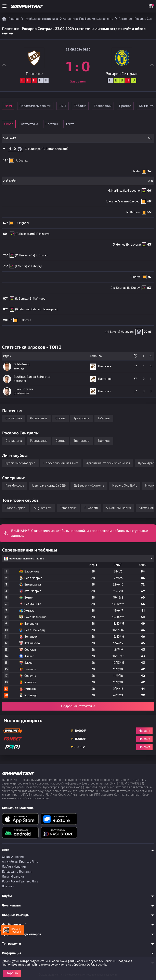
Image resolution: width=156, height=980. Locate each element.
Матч (15, 106)
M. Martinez (115, 191)
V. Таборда (35, 266)
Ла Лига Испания (14, 867)
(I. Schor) (21, 266)
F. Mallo (135, 171)
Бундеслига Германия (17, 872)
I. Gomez (25, 320)
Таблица (110, 106)
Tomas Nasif (68, 508)
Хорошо (12, 973)
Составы (71, 124)
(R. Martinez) (23, 309)
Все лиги (8, 886)
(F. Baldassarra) (25, 234)
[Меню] (4, 6)
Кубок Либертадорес (20, 463)
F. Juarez (22, 161)
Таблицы (104, 418)
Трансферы (82, 418)
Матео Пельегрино (45, 309)
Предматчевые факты (48, 106)
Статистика (43, 124)
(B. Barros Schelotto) (55, 149)
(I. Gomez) (22, 299)
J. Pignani (22, 223)
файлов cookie (96, 965)
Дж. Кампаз (118, 288)
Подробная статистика (78, 706)
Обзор (15, 124)
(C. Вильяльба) (25, 255)
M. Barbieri (133, 212)
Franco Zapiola (16, 508)
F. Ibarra (135, 277)
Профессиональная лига (61, 463)
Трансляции (138, 106)
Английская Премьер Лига (20, 862)
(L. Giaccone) (132, 191)
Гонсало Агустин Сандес (123, 202)
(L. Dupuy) (134, 288)
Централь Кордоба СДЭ (49, 486)
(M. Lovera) (133, 245)
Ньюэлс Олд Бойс (125, 486)
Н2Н (82, 106)
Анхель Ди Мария (118, 508)
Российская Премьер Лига (20, 882)
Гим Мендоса (15, 486)
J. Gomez (119, 245)
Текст (99, 124)
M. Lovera (127, 332)
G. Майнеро (33, 149)
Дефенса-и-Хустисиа (89, 486)
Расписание (39, 418)
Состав (60, 418)
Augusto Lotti (43, 508)
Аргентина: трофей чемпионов (108, 463)
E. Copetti (91, 508)
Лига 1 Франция (13, 877)
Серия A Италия (13, 857)
